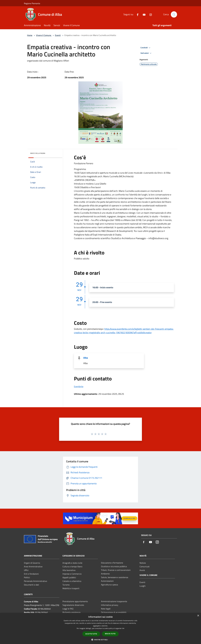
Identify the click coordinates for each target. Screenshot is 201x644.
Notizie (143, 563)
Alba (86, 358)
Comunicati (145, 567)
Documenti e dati (32, 585)
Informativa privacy (110, 605)
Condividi (146, 48)
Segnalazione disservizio (73, 605)
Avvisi (142, 570)
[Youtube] (143, 14)
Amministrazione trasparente (114, 601)
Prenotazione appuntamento (75, 601)
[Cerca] (174, 14)
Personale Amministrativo (35, 581)
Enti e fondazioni (31, 574)
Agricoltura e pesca (109, 585)
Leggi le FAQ (68, 609)
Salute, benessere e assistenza (115, 577)
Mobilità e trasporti (71, 588)
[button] (100, 640)
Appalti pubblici (69, 577)
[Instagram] (150, 14)
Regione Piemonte (32, 3)
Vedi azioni (146, 53)
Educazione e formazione (112, 563)
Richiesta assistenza (71, 612)
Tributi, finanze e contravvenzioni (116, 570)
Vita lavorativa (69, 570)
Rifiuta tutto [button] (110, 634)
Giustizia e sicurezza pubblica (114, 566)
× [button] (198, 616)
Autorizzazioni (107, 581)
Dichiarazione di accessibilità (114, 612)
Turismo (66, 585)
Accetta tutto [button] (91, 634)
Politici (27, 577)
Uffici (26, 570)
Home (30, 35)
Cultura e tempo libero (72, 567)
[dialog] (100, 628)
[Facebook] (137, 14)
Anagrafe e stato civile (72, 563)
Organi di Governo (32, 563)
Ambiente (105, 574)
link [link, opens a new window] (123, 628)
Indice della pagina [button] (38, 153)
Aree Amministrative (33, 567)
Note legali (106, 609)
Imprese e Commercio (72, 574)
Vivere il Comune (44, 35)
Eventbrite (79, 386)
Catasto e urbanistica (72, 581)
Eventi (58, 35)
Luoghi (143, 586)
